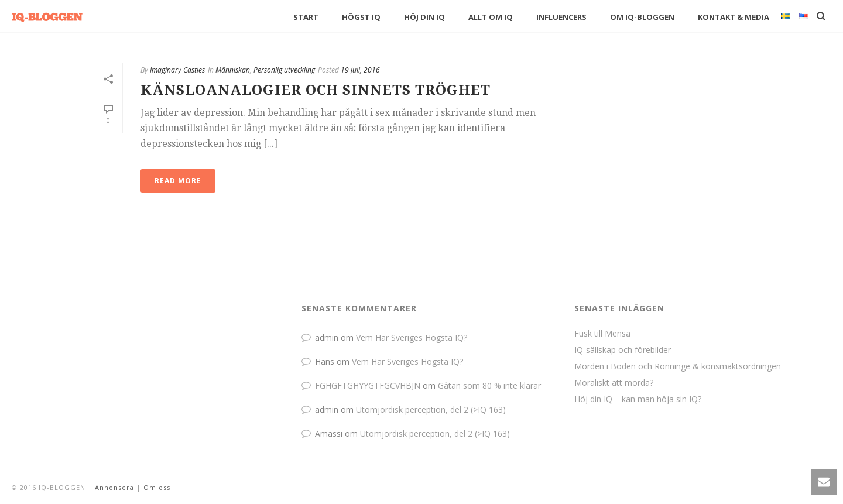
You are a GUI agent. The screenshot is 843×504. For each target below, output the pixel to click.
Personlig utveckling (284, 70)
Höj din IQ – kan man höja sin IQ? (638, 399)
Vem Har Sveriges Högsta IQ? (412, 337)
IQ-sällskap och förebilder (623, 350)
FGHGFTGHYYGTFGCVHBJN (368, 385)
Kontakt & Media (734, 17)
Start (306, 17)
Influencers (561, 17)
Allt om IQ (491, 17)
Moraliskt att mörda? (614, 383)
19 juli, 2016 (360, 70)
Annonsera (114, 487)
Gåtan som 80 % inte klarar (489, 385)
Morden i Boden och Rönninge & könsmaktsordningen (678, 366)
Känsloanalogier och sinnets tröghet (316, 90)
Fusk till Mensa (602, 334)
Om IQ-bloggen (642, 17)
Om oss (157, 487)
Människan (233, 70)
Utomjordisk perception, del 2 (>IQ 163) (431, 409)
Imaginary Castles (177, 70)
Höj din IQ (424, 17)
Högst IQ (361, 17)
